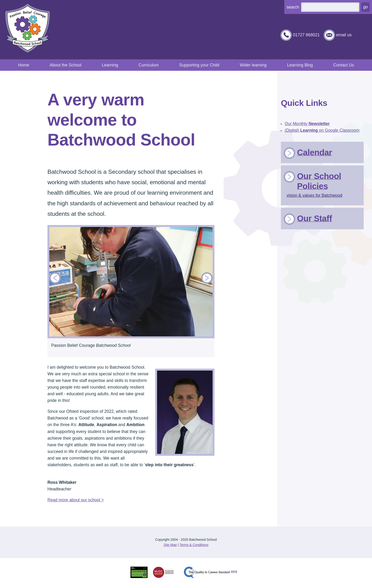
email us (344, 35)
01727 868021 (306, 35)
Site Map (170, 545)
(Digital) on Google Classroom (322, 130)
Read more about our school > (76, 500)
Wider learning (253, 65)
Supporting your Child (199, 65)
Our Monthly (307, 124)
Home (24, 65)
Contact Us (344, 65)
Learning (110, 65)
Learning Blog (300, 65)
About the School (65, 65)
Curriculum (149, 65)
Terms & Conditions (194, 545)
